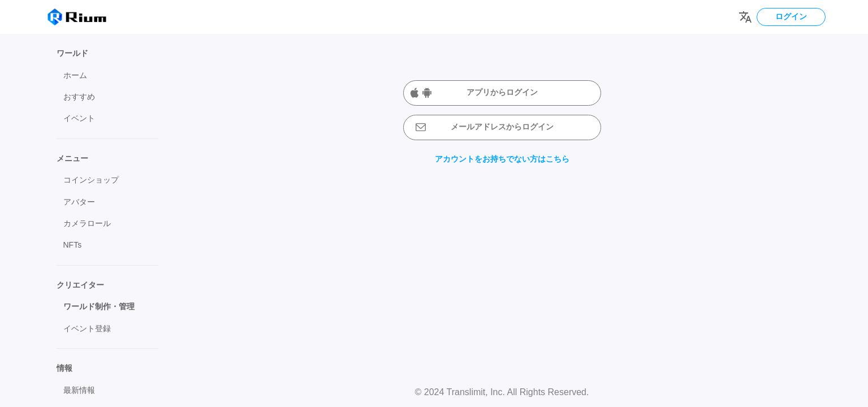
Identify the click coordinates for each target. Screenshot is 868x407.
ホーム (75, 75)
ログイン (791, 16)
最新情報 (79, 390)
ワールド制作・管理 (99, 306)
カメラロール (87, 223)
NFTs (73, 245)
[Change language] (745, 17)
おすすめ (79, 97)
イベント (79, 118)
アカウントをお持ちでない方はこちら (502, 159)
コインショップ (91, 180)
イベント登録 (87, 328)
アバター (79, 202)
